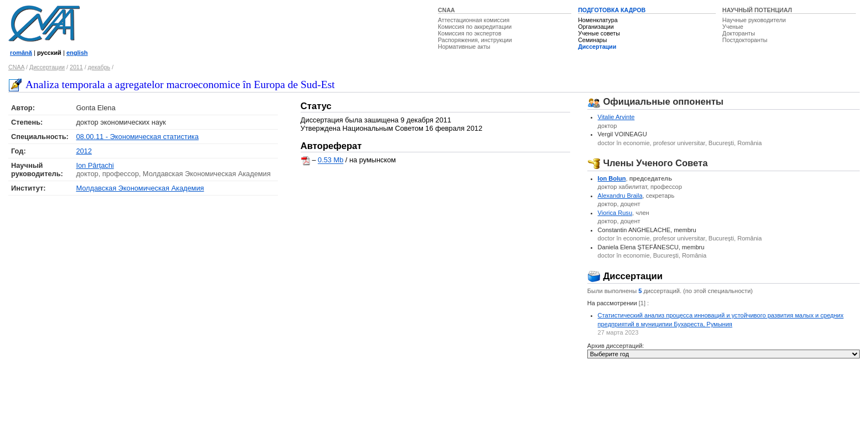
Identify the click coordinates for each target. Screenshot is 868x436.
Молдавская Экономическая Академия (140, 188)
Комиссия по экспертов (470, 33)
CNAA (446, 10)
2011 (76, 67)
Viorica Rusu (615, 213)
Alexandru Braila (620, 196)
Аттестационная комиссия (474, 20)
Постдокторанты (745, 40)
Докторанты (739, 33)
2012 (84, 151)
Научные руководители (754, 20)
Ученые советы (599, 33)
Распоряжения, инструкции (475, 40)
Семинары (592, 40)
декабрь (99, 67)
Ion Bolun (612, 178)
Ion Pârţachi (95, 165)
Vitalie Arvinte (616, 117)
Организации (596, 27)
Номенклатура (598, 20)
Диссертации (597, 47)
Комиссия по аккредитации (475, 27)
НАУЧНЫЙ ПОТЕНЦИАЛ (757, 10)
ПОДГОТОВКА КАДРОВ (612, 10)
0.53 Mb (330, 160)
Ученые (733, 27)
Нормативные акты (464, 47)
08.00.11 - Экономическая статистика (137, 137)
